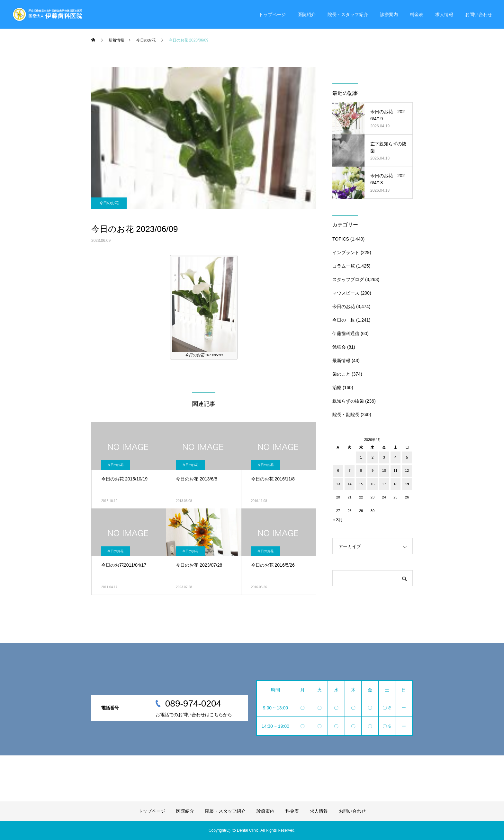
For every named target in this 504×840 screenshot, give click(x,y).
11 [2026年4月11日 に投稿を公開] (395, 470)
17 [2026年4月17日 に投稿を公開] (384, 484)
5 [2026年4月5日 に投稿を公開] (407, 457)
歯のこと (341, 374)
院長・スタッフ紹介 (348, 14)
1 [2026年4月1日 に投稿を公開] (361, 457)
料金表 (417, 14)
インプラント (346, 252)
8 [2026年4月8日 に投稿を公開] (361, 470)
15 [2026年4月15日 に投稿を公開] (361, 484)
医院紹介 (307, 14)
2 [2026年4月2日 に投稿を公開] (373, 457)
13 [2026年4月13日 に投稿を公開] (338, 484)
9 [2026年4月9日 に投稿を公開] (373, 470)
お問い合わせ (479, 14)
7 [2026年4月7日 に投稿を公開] (349, 470)
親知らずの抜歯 (348, 401)
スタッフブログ (348, 279)
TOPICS (341, 239)
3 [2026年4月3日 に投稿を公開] (384, 457)
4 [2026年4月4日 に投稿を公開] (395, 457)
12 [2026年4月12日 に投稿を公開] (407, 470)
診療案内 (389, 14)
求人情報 (444, 14)
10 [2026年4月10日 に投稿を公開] (384, 470)
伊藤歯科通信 (346, 333)
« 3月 (338, 520)
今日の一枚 (344, 320)
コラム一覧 (344, 266)
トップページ (272, 14)
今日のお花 (109, 203)
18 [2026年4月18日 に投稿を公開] (395, 484)
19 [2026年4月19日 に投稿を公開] (407, 484)
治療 (337, 388)
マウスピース (346, 293)
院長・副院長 (346, 415)
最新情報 (341, 361)
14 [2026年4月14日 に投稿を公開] (349, 484)
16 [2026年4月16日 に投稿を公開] (373, 484)
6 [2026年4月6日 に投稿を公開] (338, 470)
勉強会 (339, 347)
